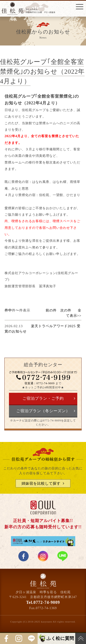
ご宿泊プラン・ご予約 (43, 398)
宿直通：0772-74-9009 (40, 383)
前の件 (51, 310)
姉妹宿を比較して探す (41, 483)
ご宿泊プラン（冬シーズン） (43, 411)
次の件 (66, 310)
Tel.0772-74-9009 (43, 602)
